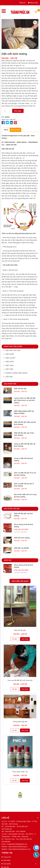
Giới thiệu (7, 860)
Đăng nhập (33, 3)
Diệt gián (10, 365)
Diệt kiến (9, 369)
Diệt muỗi (10, 354)
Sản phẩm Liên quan (20, 581)
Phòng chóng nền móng (16, 373)
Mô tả (6, 130)
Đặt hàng (25, 639)
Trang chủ (7, 857)
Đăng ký (22, 3)
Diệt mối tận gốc (13, 350)
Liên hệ (6, 867)
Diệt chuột (10, 358)
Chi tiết (15, 639)
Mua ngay (18, 111)
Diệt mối (12, 120)
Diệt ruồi (10, 362)
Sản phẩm (7, 864)
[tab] (6, 130)
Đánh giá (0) (15, 130)
